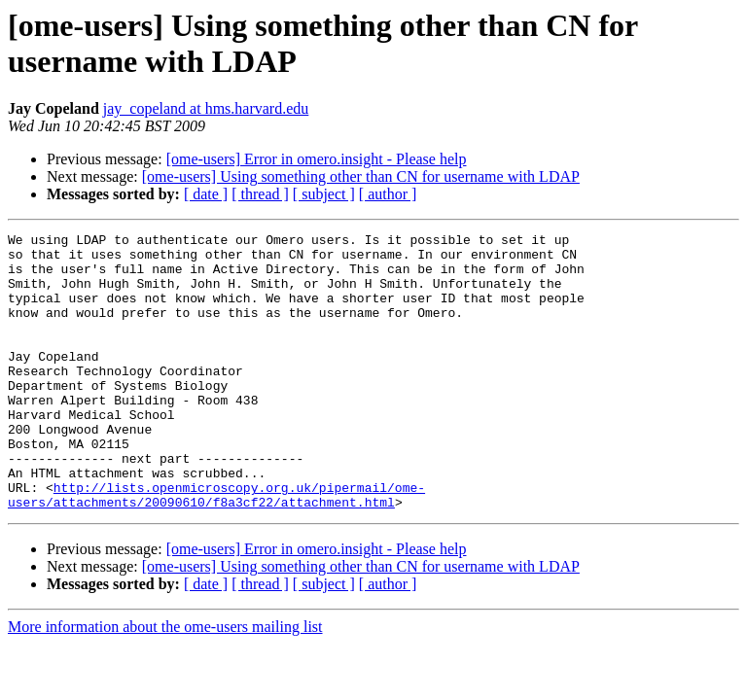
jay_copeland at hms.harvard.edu (206, 108)
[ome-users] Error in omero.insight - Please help (317, 159)
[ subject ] (324, 194)
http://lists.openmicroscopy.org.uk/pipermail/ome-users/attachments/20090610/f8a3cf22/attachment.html (216, 548)
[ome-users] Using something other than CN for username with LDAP (361, 176)
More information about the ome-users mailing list (165, 682)
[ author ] (388, 194)
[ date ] (206, 194)
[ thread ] (260, 194)
